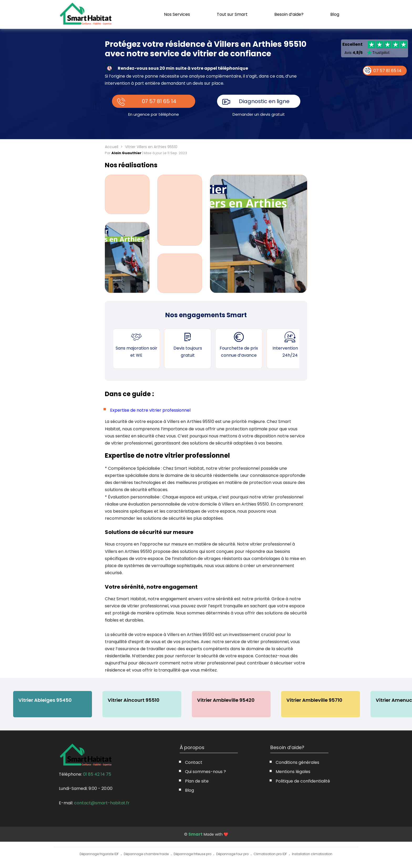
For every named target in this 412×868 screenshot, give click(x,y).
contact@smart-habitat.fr (102, 803)
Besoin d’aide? (289, 14)
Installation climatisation (312, 854)
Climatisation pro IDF (270, 854)
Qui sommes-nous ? (205, 772)
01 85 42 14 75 (97, 774)
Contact (194, 762)
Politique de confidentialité (303, 781)
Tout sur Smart (232, 14)
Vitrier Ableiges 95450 (45, 700)
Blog (335, 14)
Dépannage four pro (232, 854)
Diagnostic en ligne (264, 101)
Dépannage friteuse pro (192, 854)
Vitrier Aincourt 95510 (134, 700)
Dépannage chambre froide (146, 854)
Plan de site (197, 781)
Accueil (112, 147)
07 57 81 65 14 (159, 101)
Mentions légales (293, 772)
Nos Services (177, 14)
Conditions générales (297, 762)
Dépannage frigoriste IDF (99, 854)
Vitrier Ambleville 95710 (314, 700)
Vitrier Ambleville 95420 (226, 700)
